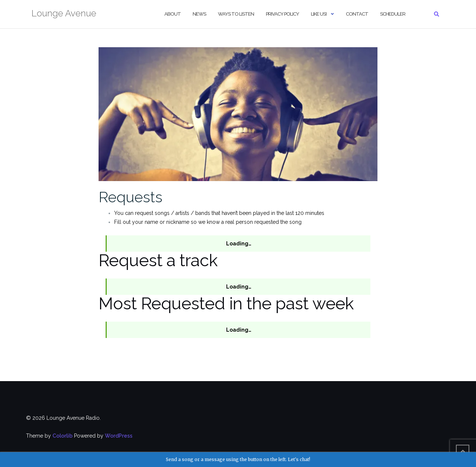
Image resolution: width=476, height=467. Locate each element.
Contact (357, 14)
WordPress (119, 436)
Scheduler (393, 14)
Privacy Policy (282, 14)
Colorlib (62, 436)
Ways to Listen (236, 14)
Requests (131, 197)
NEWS (199, 14)
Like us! (319, 14)
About (173, 14)
